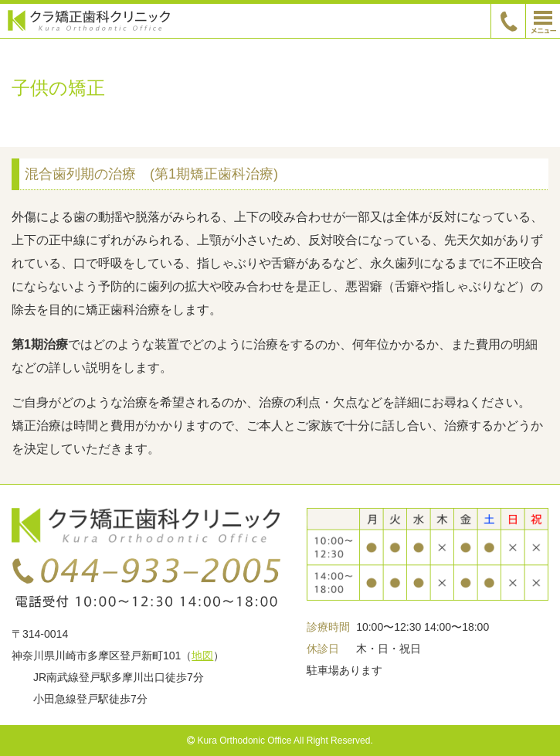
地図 (202, 656)
